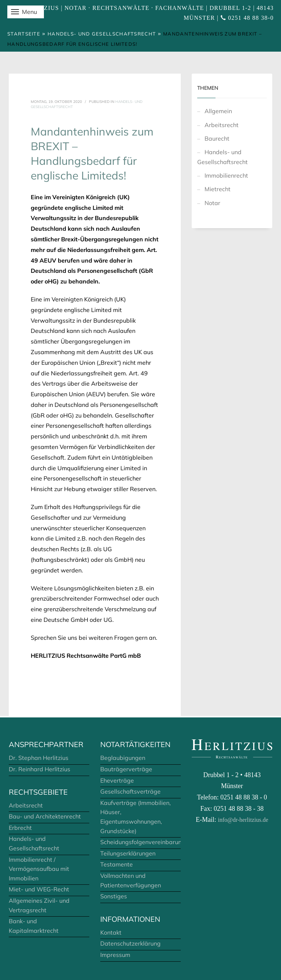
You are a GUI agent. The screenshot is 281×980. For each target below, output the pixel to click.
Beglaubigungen (123, 758)
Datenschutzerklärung (130, 943)
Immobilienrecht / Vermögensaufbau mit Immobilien (39, 869)
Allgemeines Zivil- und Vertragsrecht (39, 905)
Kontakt (111, 932)
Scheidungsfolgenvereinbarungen (140, 842)
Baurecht (217, 138)
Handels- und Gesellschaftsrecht (102, 34)
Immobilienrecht (226, 175)
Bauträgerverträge (126, 769)
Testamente (117, 864)
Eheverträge (117, 780)
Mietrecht (218, 189)
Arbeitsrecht (222, 125)
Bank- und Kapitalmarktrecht (34, 926)
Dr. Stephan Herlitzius (39, 758)
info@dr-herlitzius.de (243, 820)
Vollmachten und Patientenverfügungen (131, 880)
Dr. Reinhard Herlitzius (40, 769)
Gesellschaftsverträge (130, 791)
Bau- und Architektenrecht (45, 816)
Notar (212, 203)
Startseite (24, 34)
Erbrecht (20, 828)
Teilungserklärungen (128, 853)
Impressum (115, 955)
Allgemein (218, 111)
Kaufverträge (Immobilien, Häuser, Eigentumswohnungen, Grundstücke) (136, 817)
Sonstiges (114, 896)
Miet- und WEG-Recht (39, 889)
